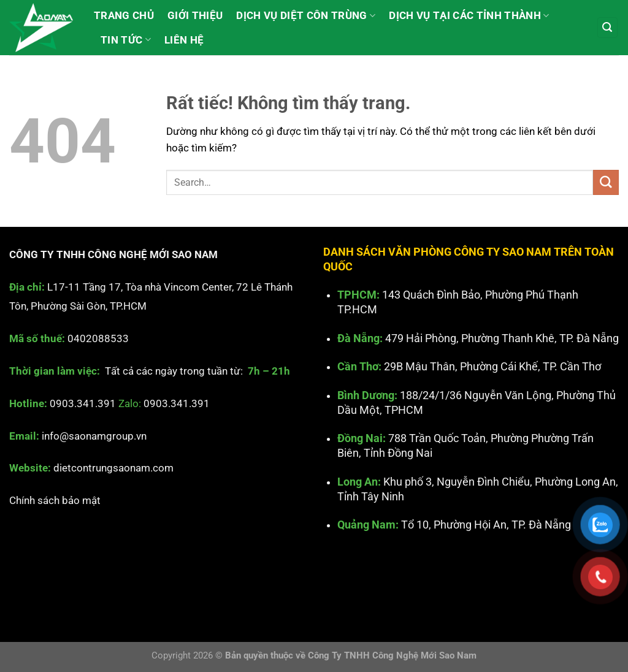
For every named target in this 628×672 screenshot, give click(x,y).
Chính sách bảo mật (55, 500)
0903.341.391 (83, 403)
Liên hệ (184, 40)
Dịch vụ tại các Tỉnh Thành (469, 15)
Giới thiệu (195, 15)
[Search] (608, 28)
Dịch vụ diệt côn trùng (306, 15)
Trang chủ (124, 15)
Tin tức (126, 40)
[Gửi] (606, 182)
